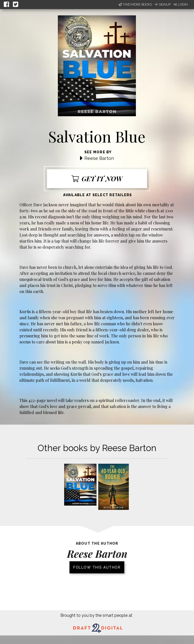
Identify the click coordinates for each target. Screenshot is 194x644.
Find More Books (135, 4)
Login (180, 4)
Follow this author (97, 567)
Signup (163, 4)
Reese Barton (99, 158)
